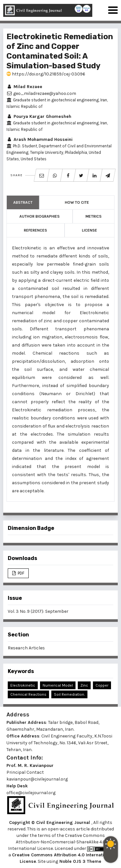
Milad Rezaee (24, 87)
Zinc (84, 685)
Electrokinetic (23, 685)
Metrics (94, 216)
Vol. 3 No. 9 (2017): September (38, 611)
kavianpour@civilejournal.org (37, 779)
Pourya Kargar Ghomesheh (39, 116)
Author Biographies (40, 216)
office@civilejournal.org (31, 793)
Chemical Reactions (28, 694)
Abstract (23, 202)
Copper (102, 685)
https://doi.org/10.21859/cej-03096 (46, 74)
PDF (20, 573)
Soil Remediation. (69, 694)
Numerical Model (58, 685)
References (35, 230)
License (90, 230)
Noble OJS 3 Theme (80, 861)
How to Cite (77, 202)
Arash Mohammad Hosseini (40, 139)
